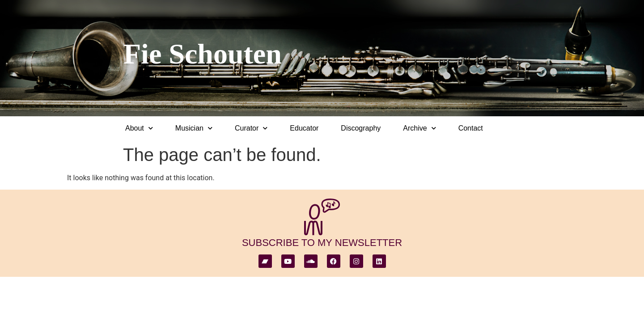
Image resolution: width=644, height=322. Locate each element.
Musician (194, 128)
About (139, 128)
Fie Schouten (203, 54)
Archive (419, 128)
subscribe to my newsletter (322, 243)
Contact (471, 128)
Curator (251, 128)
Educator (304, 128)
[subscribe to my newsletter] (322, 217)
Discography (361, 128)
